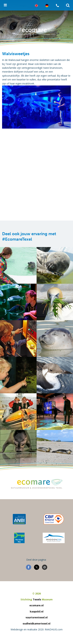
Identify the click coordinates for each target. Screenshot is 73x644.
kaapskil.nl (37, 611)
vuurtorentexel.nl (37, 617)
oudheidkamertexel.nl (36, 623)
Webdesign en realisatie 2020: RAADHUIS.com (37, 629)
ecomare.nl (36, 605)
